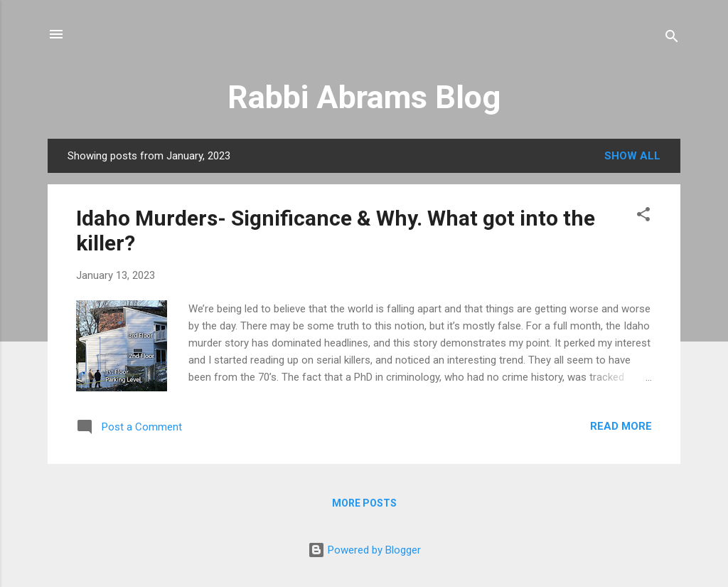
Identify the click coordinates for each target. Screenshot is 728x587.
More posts (364, 503)
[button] (643, 217)
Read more (621, 426)
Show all (632, 156)
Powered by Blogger (364, 550)
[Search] (672, 39)
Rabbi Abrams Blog (364, 97)
